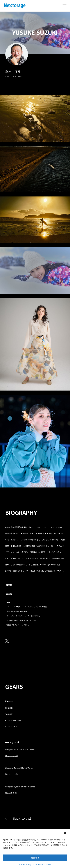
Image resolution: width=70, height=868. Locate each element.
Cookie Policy (25, 864)
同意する (35, 858)
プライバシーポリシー (42, 864)
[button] (65, 833)
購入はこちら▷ (12, 755)
